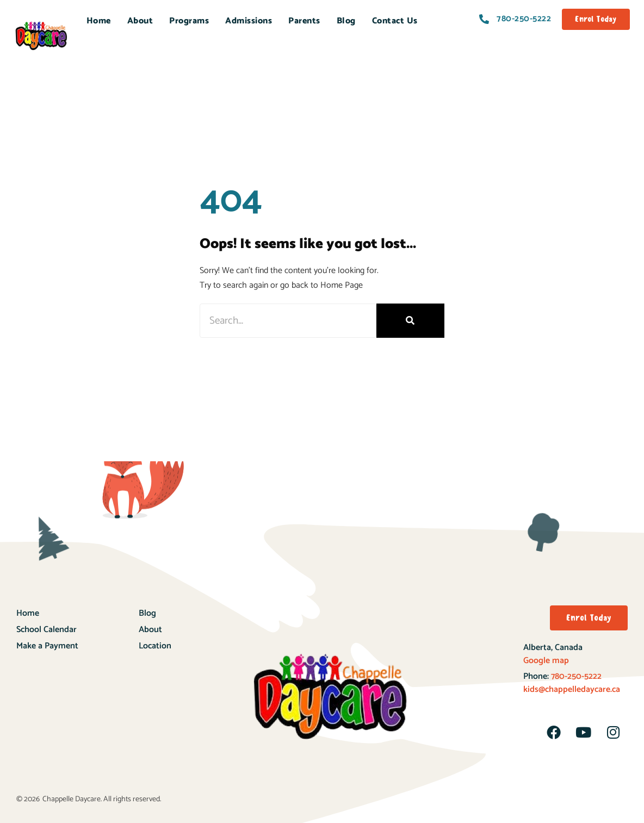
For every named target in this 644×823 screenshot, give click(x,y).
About (140, 21)
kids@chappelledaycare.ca (572, 689)
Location (155, 646)
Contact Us (395, 21)
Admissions (249, 21)
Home (99, 21)
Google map (546, 661)
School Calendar (47, 630)
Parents (304, 21)
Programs (189, 21)
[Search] (410, 321)
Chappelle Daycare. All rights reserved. (102, 799)
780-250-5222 (575, 676)
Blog (346, 21)
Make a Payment (47, 646)
